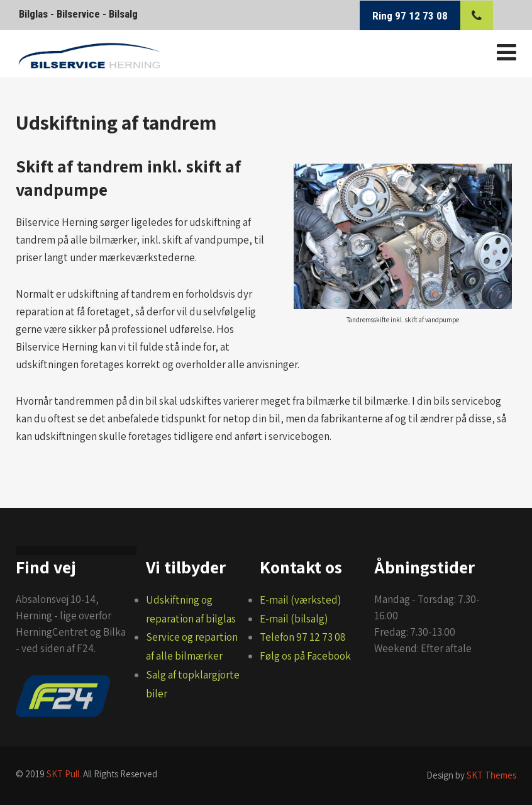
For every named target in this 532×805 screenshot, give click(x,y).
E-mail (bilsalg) (294, 619)
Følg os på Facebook (305, 656)
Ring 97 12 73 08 (410, 16)
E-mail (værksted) (300, 600)
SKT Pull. (64, 774)
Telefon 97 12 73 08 (303, 637)
